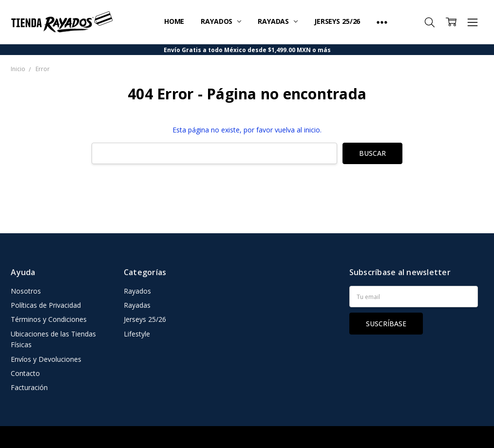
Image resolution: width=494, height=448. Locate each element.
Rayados (221, 21)
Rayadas (278, 21)
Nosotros (26, 291)
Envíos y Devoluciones (46, 359)
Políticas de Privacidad (46, 305)
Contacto (25, 373)
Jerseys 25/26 (337, 21)
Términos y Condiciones (49, 319)
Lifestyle (137, 334)
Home (174, 21)
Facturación (29, 387)
